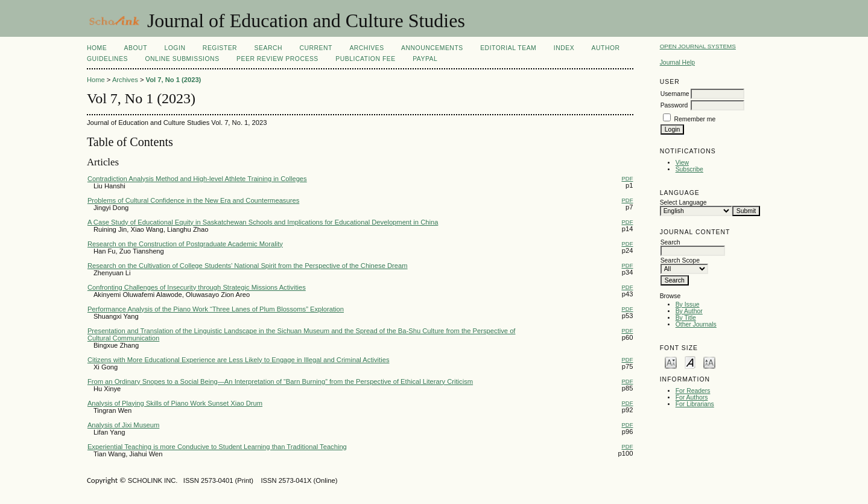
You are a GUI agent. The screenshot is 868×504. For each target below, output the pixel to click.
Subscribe (689, 169)
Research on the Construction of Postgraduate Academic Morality (185, 244)
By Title (686, 318)
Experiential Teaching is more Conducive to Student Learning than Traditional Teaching (217, 447)
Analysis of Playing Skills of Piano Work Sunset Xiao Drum (175, 403)
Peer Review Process (277, 59)
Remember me (695, 119)
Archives (366, 48)
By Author (689, 311)
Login (175, 48)
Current (315, 48)
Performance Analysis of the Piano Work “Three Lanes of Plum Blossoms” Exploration (216, 309)
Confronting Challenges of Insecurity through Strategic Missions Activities (197, 287)
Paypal (425, 59)
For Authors (692, 397)
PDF (627, 178)
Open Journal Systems (698, 46)
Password (674, 105)
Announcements (432, 48)
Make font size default (690, 362)
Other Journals (696, 324)
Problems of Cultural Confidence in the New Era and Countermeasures (193, 200)
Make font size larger (709, 362)
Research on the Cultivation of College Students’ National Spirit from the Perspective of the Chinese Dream (248, 266)
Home (97, 48)
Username (675, 94)
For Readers (693, 391)
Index (564, 48)
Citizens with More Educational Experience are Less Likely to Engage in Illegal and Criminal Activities (239, 360)
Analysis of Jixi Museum (123, 425)
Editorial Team (508, 48)
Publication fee (365, 59)
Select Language (683, 203)
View (682, 163)
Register (220, 48)
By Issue (688, 305)
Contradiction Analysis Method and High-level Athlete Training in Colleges (197, 179)
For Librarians (695, 404)
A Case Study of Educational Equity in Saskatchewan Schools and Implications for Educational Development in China (263, 222)
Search (268, 48)
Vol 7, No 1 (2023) (174, 80)
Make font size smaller (671, 362)
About (136, 48)
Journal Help (677, 62)
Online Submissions (182, 59)
